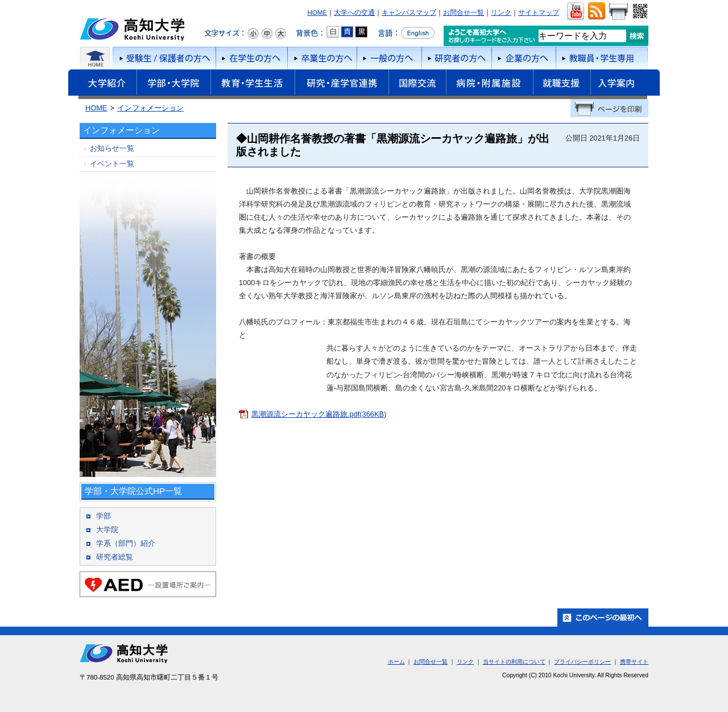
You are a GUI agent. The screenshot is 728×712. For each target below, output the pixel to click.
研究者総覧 (115, 557)
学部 (104, 516)
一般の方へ (389, 58)
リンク (501, 13)
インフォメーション (150, 108)
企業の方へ (524, 58)
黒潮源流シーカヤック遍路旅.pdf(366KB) (319, 414)
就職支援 (562, 84)
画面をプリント (618, 11)
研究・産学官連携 (342, 84)
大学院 (107, 530)
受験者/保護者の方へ (163, 58)
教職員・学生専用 (602, 58)
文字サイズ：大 (280, 34)
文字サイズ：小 (253, 34)
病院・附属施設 (489, 84)
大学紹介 (102, 84)
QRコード (639, 11)
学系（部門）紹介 (126, 543)
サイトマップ (539, 13)
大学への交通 (354, 13)
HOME (317, 13)
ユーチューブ (575, 11)
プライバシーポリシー (582, 662)
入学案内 (625, 84)
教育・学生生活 (253, 84)
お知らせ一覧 (112, 148)
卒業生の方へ (322, 58)
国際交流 (417, 83)
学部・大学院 (173, 84)
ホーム (95, 58)
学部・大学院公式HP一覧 (133, 491)
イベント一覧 (112, 164)
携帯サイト (634, 662)
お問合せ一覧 (464, 13)
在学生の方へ (251, 58)
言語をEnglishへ (406, 33)
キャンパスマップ (409, 13)
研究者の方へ (456, 58)
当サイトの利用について (514, 662)
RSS (596, 11)
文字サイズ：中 (267, 34)
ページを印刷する (609, 108)
